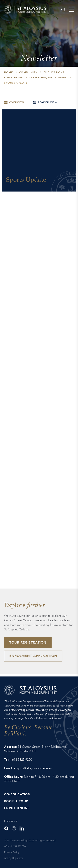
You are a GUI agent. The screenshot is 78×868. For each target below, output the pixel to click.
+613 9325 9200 (21, 760)
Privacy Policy (12, 852)
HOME (9, 72)
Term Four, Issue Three (48, 78)
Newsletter (14, 78)
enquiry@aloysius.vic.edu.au (33, 768)
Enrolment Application (33, 656)
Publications (54, 72)
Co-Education (17, 794)
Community (28, 72)
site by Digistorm (14, 858)
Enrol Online (17, 808)
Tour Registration (28, 643)
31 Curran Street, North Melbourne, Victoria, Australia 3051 (35, 749)
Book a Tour (16, 801)
